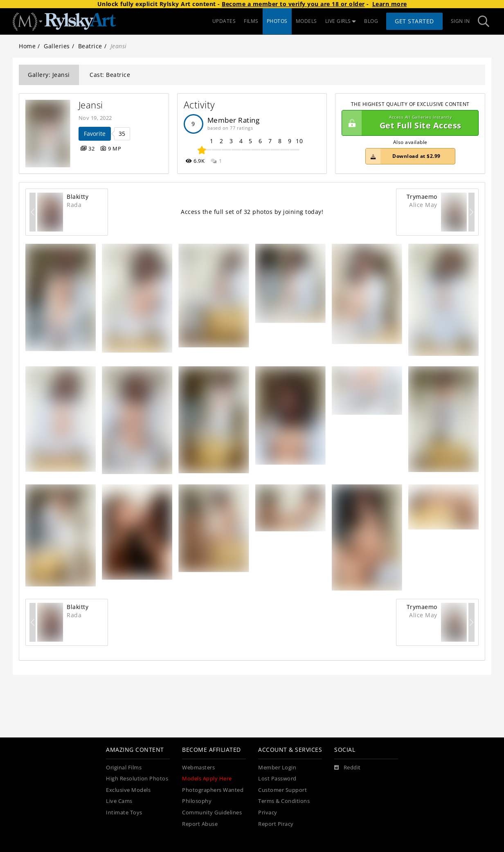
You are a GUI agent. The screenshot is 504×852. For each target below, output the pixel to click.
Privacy (268, 813)
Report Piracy (276, 824)
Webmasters (198, 768)
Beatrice (90, 46)
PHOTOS (277, 21)
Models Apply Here (207, 779)
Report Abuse (200, 824)
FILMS (251, 21)
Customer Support (282, 790)
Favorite (95, 134)
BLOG (371, 21)
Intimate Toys (124, 813)
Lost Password (277, 779)
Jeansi (91, 105)
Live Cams (119, 801)
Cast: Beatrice (110, 75)
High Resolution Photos (137, 779)
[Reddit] (348, 768)
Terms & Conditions (284, 801)
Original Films (124, 768)
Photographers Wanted (213, 790)
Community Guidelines (212, 813)
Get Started (414, 21)
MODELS (306, 21)
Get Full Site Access (408, 123)
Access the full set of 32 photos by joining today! (252, 212)
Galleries (57, 46)
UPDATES (224, 21)
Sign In (460, 21)
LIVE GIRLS (341, 21)
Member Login (277, 768)
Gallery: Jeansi (49, 75)
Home (27, 46)
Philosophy (197, 801)
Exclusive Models (128, 790)
